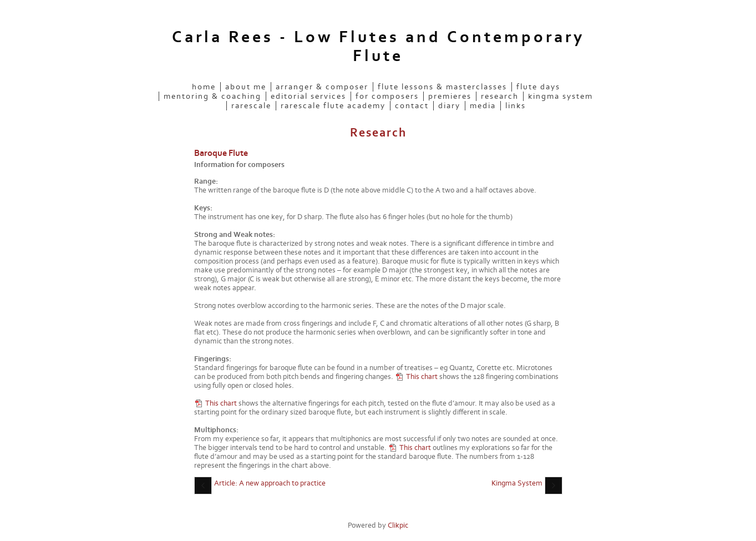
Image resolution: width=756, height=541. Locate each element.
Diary (449, 106)
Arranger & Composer (322, 87)
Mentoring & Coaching (212, 96)
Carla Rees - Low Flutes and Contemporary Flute (378, 47)
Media (483, 106)
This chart (422, 377)
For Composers (387, 96)
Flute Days (538, 87)
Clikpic (398, 525)
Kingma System (560, 96)
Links (516, 106)
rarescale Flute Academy (333, 106)
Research (500, 96)
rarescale (251, 106)
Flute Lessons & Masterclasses (442, 87)
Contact (412, 106)
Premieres (450, 96)
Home (204, 87)
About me (246, 87)
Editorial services (308, 96)
